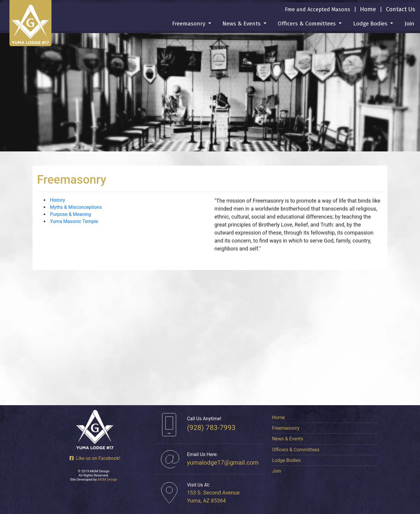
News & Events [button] (242, 24)
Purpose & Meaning (71, 214)
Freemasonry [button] (189, 24)
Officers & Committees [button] (307, 24)
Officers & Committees (296, 450)
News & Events (288, 439)
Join (409, 24)
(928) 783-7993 (211, 428)
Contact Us (401, 9)
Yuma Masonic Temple (74, 221)
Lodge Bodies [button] (371, 24)
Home (368, 9)
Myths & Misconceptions (76, 207)
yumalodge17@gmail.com (223, 463)
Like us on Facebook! (95, 458)
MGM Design (107, 479)
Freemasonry (286, 428)
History (58, 200)
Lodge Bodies (286, 460)
